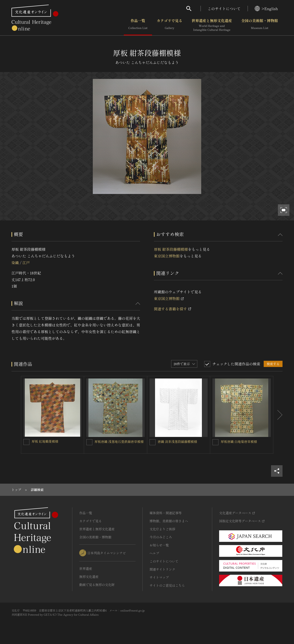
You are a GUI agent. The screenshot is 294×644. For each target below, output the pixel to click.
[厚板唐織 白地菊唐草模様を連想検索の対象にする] (215, 442)
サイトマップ (159, 577)
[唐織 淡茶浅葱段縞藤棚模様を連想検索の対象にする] (153, 442)
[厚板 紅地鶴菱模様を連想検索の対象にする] (26, 442)
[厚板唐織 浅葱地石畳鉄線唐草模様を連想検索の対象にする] (89, 442)
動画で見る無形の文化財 (97, 585)
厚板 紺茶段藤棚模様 (171, 249)
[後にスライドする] (278, 415)
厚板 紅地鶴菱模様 (45, 441)
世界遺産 (86, 569)
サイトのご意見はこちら (167, 585)
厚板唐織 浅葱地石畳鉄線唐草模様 (119, 442)
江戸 (26, 263)
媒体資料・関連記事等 (166, 513)
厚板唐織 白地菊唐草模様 (239, 442)
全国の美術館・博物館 (260, 25)
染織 (15, 263)
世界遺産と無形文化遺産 (212, 25)
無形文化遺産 (89, 577)
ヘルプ (154, 553)
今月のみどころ (161, 537)
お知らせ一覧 (159, 545)
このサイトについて (224, 9)
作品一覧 (138, 25)
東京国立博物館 (167, 256)
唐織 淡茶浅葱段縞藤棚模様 (178, 442)
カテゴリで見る (170, 25)
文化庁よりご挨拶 (162, 529)
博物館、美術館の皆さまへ (169, 521)
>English (266, 9)
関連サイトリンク (162, 569)
